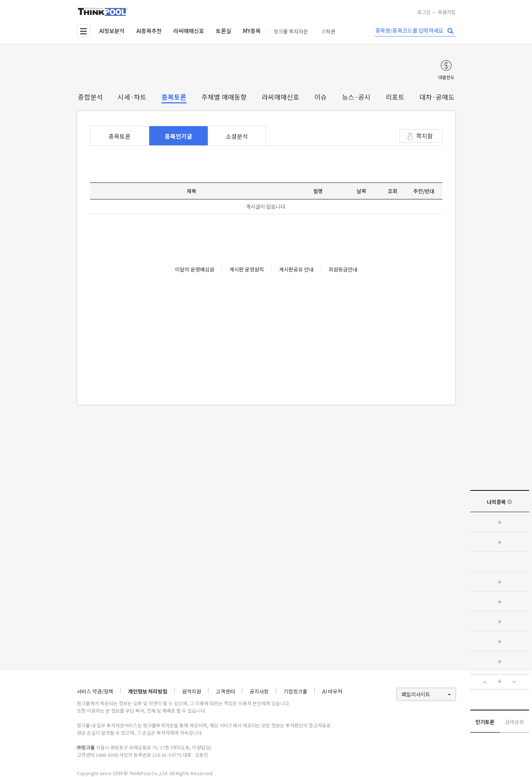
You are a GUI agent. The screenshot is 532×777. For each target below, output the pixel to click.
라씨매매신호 (189, 31)
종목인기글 (178, 136)
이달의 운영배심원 (195, 269)
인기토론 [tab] (485, 722)
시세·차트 (132, 97)
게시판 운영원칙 (247, 269)
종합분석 (90, 97)
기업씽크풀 (295, 691)
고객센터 (225, 691)
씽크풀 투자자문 (291, 31)
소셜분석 (237, 136)
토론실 (224, 31)
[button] (485, 682)
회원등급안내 (343, 269)
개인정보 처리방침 (148, 691)
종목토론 (174, 97)
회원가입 (447, 12)
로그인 (424, 12)
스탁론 (329, 31)
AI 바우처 (332, 691)
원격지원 (192, 691)
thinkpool (103, 12)
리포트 (395, 97)
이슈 (321, 97)
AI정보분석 (112, 31)
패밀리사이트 (426, 694)
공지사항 (259, 691)
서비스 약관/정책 (95, 691)
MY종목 (252, 31)
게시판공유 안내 (296, 269)
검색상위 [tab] (514, 722)
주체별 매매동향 (224, 97)
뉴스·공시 (356, 97)
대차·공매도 (437, 97)
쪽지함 (424, 136)
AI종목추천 (149, 31)
